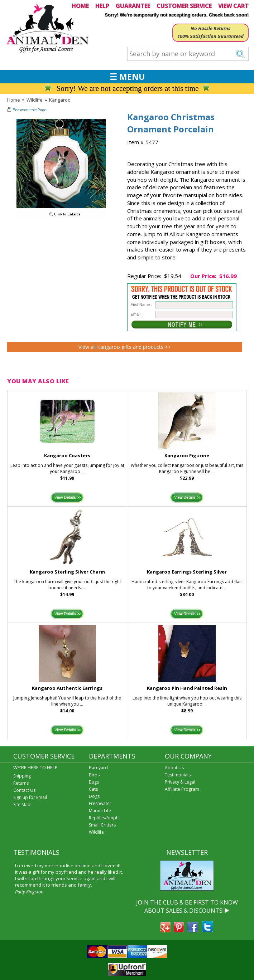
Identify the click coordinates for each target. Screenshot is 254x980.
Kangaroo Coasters (67, 455)
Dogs (94, 796)
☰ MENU (127, 77)
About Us (174, 768)
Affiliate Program (182, 789)
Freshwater (100, 803)
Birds (94, 775)
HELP (102, 6)
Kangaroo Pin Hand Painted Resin (187, 688)
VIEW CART (233, 6)
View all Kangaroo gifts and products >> (124, 347)
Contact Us (24, 790)
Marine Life (100, 811)
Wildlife (35, 100)
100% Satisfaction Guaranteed (210, 36)
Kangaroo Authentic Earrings (67, 688)
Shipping (22, 776)
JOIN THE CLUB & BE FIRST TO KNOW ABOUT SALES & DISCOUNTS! (187, 906)
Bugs (94, 782)
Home (14, 100)
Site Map (22, 805)
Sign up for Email (30, 797)
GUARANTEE (133, 6)
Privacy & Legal (180, 782)
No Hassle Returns (210, 28)
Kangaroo (60, 100)
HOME (80, 6)
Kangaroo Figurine (187, 455)
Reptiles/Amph (104, 818)
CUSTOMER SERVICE (184, 6)
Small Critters (102, 825)
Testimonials (178, 775)
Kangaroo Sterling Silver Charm (67, 572)
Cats (93, 789)
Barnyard (98, 768)
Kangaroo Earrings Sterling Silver (187, 572)
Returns (21, 783)
